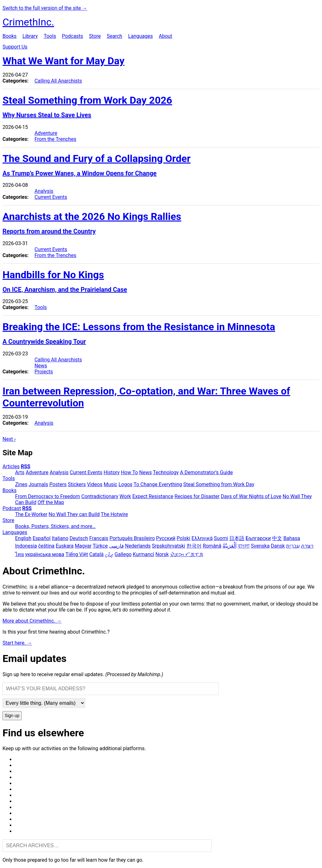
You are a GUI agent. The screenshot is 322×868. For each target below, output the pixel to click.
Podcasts (72, 36)
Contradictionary (100, 496)
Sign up (12, 716)
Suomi (221, 538)
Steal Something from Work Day (219, 484)
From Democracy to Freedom (48, 496)
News (41, 366)
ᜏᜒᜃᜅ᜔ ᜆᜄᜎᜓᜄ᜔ (187, 554)
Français (99, 538)
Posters (58, 484)
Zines (21, 484)
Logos (125, 484)
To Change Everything (158, 484)
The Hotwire (114, 514)
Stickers (77, 484)
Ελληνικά (202, 538)
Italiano (60, 538)
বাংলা (244, 546)
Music (111, 484)
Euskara (65, 546)
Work (125, 496)
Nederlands (138, 546)
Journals (38, 484)
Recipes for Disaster (197, 496)
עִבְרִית (293, 546)
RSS (25, 466)
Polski (183, 538)
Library (30, 36)
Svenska (260, 546)
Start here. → (17, 643)
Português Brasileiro (132, 538)
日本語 (237, 538)
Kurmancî (143, 554)
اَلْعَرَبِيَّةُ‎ (230, 546)
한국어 (194, 546)
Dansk (278, 546)
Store (95, 36)
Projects (44, 372)
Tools (50, 36)
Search (114, 36)
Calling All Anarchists (58, 81)
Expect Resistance (153, 496)
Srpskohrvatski (169, 546)
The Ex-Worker (31, 514)
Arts (20, 472)
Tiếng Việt (77, 554)
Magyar (83, 546)
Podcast (12, 508)
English (23, 538)
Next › (9, 439)
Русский (166, 538)
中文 (277, 538)
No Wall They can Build (74, 514)
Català (97, 554)
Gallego (123, 554)
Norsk (162, 554)
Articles (11, 466)
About (166, 36)
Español (42, 538)
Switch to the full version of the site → (45, 8)
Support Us (15, 47)
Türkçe (100, 546)
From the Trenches (56, 139)
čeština (46, 546)
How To (129, 472)
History (112, 472)
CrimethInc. (28, 22)
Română (212, 546)
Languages (141, 36)
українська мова (45, 554)
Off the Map (51, 502)
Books (10, 36)
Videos (95, 484)
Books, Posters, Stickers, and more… (55, 526)
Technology (166, 472)
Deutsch (79, 538)
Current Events (51, 197)
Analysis (44, 191)
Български (258, 538)
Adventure (46, 133)
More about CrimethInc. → (32, 621)
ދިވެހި (109, 554)
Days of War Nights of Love (251, 496)
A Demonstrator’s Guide (206, 472)
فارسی (117, 546)
